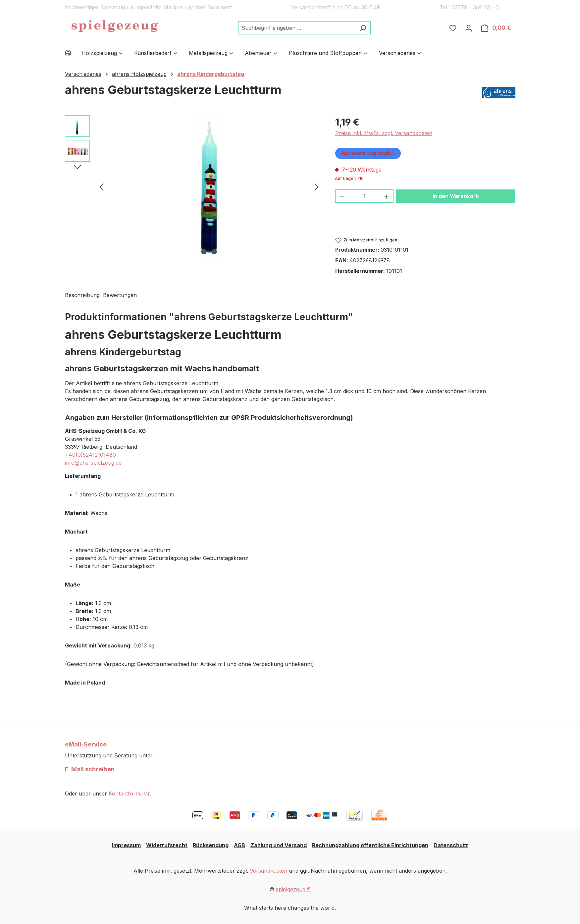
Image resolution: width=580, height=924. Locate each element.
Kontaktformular (129, 794)
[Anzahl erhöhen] (387, 196)
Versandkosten (268, 871)
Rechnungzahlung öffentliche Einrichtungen (370, 845)
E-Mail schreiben (90, 769)
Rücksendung (211, 845)
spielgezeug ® (293, 889)
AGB (239, 845)
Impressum (126, 845)
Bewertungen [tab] (120, 295)
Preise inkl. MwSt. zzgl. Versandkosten (384, 133)
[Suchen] (363, 28)
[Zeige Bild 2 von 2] (214, 252)
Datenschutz (451, 845)
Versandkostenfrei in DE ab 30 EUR (336, 7)
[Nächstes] (317, 187)
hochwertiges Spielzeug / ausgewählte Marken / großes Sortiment (148, 7)
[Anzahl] (365, 196)
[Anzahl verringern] (342, 196)
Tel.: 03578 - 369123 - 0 (469, 7)
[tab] (82, 295)
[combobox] (297, 28)
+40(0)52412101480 (90, 455)
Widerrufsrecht (167, 845)
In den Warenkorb (456, 196)
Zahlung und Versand (279, 845)
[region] (194, 186)
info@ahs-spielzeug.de (93, 463)
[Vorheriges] (101, 187)
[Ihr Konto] (469, 28)
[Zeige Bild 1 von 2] (204, 252)
